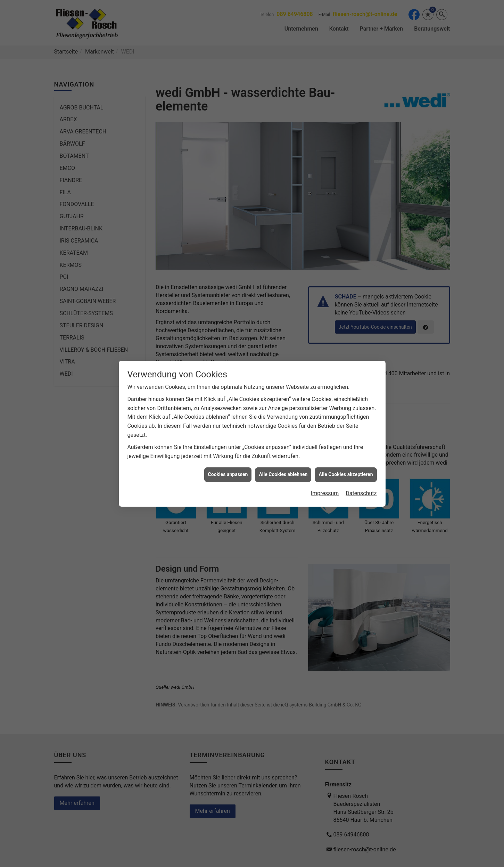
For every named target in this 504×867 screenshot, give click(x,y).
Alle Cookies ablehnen (283, 457)
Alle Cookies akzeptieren (346, 457)
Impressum (325, 476)
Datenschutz (361, 476)
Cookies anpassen (228, 457)
